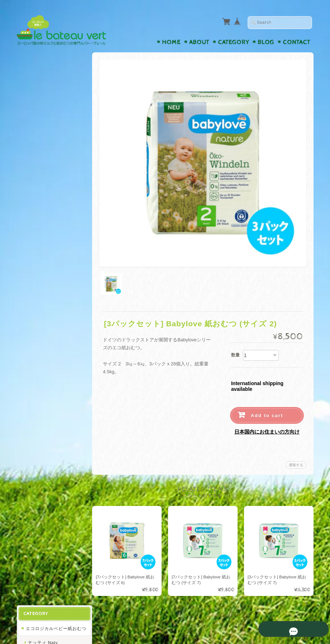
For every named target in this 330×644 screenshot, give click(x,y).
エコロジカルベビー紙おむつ (53, 79)
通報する (296, 463)
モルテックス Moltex (50, 124)
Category (234, 42)
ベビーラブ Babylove (50, 151)
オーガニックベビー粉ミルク (53, 202)
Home (171, 42)
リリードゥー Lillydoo (51, 110)
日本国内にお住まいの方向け (267, 430)
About (199, 42)
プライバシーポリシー (49, 418)
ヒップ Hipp (40, 137)
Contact (296, 42)
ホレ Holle (39, 219)
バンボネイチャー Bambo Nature (54, 168)
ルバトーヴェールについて (53, 389)
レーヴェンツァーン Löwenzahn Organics (51, 236)
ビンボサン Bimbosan (51, 295)
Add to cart (267, 414)
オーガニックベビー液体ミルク (53, 326)
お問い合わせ (40, 403)
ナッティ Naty (43, 96)
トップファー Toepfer (51, 253)
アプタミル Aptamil (48, 309)
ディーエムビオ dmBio (51, 267)
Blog (266, 42)
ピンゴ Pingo (42, 185)
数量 (235, 353)
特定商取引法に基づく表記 (53, 432)
